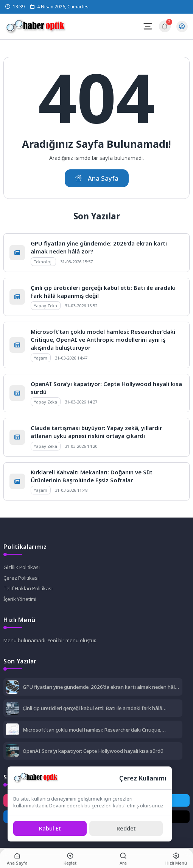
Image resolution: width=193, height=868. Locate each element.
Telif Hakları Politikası (28, 588)
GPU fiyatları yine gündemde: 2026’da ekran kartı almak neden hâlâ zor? (100, 687)
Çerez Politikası (21, 578)
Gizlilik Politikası (22, 567)
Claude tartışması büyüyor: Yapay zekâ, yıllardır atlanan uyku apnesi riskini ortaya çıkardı (96, 432)
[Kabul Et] (50, 828)
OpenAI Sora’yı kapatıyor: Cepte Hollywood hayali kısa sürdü (93, 751)
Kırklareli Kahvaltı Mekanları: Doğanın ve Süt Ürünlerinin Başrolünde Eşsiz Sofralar (92, 476)
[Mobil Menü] (148, 26)
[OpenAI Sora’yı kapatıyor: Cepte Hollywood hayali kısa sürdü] (12, 751)
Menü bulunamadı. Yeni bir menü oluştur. (50, 640)
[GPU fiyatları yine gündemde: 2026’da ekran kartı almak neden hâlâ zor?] (12, 688)
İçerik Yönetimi (20, 599)
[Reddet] (126, 828)
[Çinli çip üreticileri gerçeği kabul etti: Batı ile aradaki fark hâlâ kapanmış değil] (12, 709)
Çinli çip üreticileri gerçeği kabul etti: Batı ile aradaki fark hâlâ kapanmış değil (93, 708)
